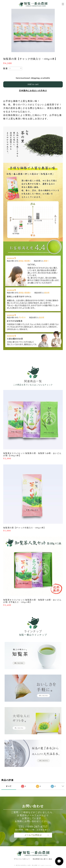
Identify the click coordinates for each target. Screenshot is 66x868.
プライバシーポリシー (22, 859)
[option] (33, 30)
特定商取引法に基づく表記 (42, 859)
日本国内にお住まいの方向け (33, 91)
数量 (6, 68)
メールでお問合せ (33, 835)
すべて (9, 786)
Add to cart (33, 84)
